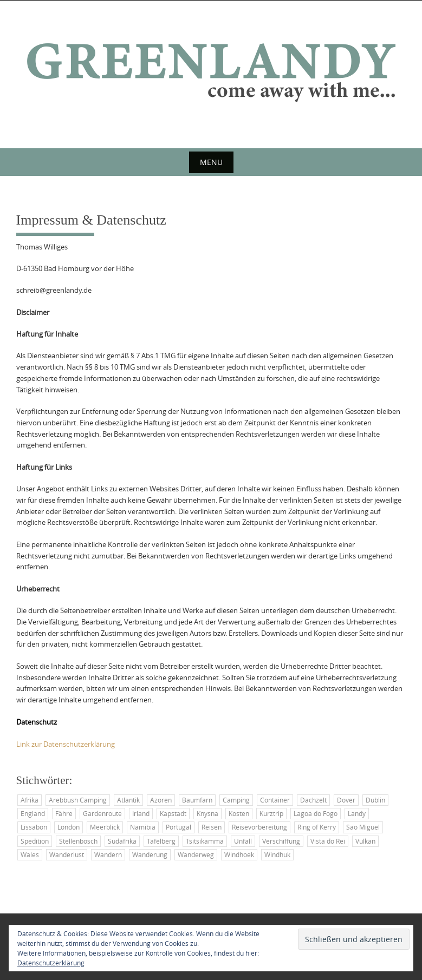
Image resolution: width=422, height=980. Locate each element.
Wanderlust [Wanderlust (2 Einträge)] (67, 854)
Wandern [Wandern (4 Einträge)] (108, 854)
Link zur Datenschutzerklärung (66, 744)
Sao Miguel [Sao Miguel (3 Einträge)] (363, 827)
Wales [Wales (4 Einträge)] (30, 854)
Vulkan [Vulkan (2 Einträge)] (365, 841)
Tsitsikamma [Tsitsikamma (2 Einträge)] (205, 841)
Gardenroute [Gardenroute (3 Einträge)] (102, 813)
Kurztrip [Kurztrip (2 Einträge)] (271, 813)
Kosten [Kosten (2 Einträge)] (239, 813)
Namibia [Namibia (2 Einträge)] (143, 827)
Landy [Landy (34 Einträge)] (357, 813)
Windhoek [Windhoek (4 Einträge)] (239, 854)
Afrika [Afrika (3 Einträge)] (30, 800)
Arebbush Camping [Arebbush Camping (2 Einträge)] (78, 800)
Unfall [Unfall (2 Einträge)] (243, 841)
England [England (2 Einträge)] (33, 813)
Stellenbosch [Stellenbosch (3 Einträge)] (78, 841)
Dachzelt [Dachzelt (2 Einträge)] (313, 800)
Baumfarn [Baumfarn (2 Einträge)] (197, 800)
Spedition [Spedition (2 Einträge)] (35, 841)
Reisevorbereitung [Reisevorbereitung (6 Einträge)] (259, 827)
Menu (211, 162)
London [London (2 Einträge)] (69, 827)
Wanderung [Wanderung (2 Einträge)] (150, 854)
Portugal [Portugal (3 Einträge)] (178, 827)
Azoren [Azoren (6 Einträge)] (161, 800)
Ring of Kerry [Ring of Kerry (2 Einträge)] (317, 827)
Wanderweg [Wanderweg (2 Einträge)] (196, 854)
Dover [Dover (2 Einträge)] (346, 800)
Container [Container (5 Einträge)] (275, 800)
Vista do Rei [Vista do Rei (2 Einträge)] (328, 841)
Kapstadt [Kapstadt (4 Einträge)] (173, 813)
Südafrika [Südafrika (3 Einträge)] (122, 841)
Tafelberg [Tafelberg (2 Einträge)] (161, 841)
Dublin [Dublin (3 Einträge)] (375, 800)
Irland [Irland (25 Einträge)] (141, 813)
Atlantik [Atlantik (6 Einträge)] (128, 800)
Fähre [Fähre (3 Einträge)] (64, 813)
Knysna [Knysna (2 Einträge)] (207, 813)
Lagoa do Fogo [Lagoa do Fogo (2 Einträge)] (316, 813)
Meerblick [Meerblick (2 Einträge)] (105, 827)
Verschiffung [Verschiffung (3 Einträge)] (281, 841)
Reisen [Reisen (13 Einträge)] (212, 827)
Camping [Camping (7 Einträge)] (236, 800)
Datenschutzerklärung (51, 963)
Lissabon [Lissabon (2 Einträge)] (34, 827)
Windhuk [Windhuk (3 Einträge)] (277, 854)
